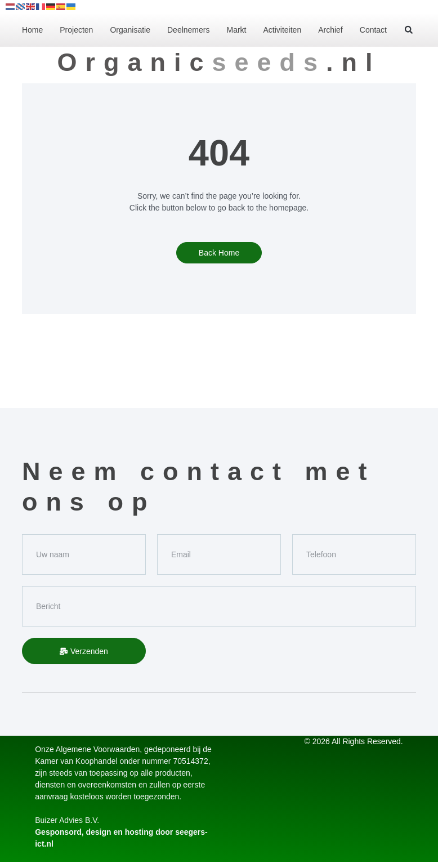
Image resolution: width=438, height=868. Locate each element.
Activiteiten (282, 30)
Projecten (76, 30)
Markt (236, 30)
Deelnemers (188, 30)
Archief (330, 30)
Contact (373, 30)
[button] (409, 30)
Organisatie (130, 30)
